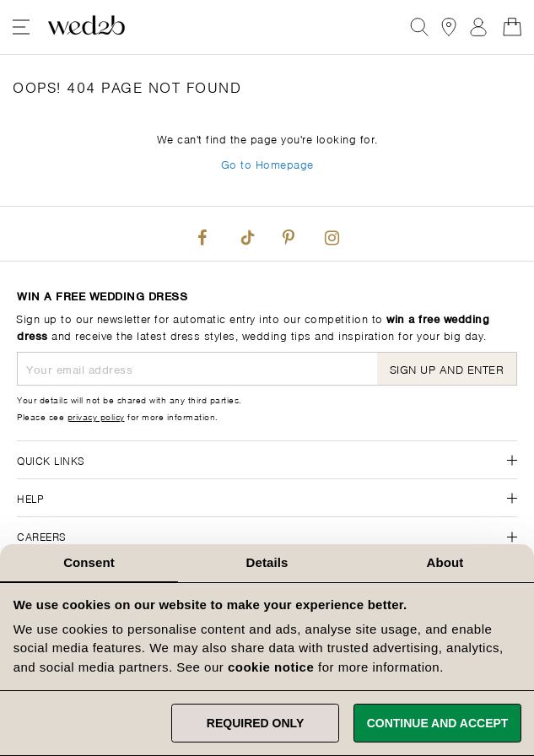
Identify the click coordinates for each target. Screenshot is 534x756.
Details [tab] (267, 562)
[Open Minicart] (512, 27)
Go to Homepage (267, 163)
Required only (255, 723)
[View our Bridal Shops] (449, 27)
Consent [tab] (89, 562)
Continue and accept (438, 723)
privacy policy (96, 416)
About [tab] (445, 562)
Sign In (478, 27)
